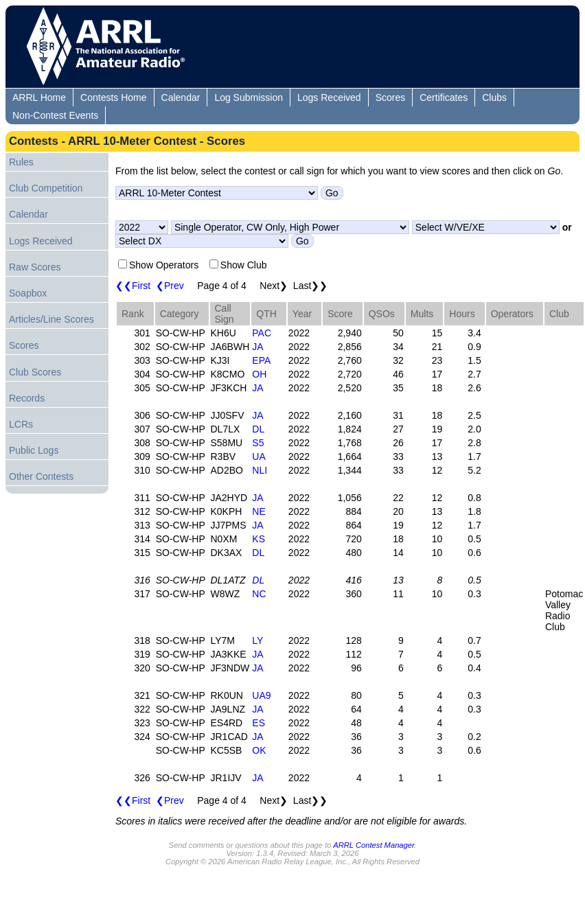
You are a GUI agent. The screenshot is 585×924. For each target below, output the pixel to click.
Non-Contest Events (55, 115)
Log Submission (249, 97)
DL (258, 429)
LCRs (21, 424)
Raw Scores (35, 267)
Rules (21, 162)
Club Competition (46, 188)
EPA (261, 360)
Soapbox (28, 293)
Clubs (494, 97)
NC (259, 594)
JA (257, 347)
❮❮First (133, 286)
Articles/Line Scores (51, 319)
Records (27, 398)
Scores (391, 97)
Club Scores (35, 372)
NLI (260, 470)
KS (259, 539)
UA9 (261, 695)
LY (257, 640)
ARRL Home (39, 97)
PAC (262, 333)
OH (259, 374)
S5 (258, 443)
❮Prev (170, 286)
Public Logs (34, 450)
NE (259, 511)
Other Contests (41, 476)
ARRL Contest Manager (374, 845)
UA (259, 457)
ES (259, 723)
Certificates (444, 97)
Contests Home (113, 97)
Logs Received (329, 97)
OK (259, 750)
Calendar (181, 97)
